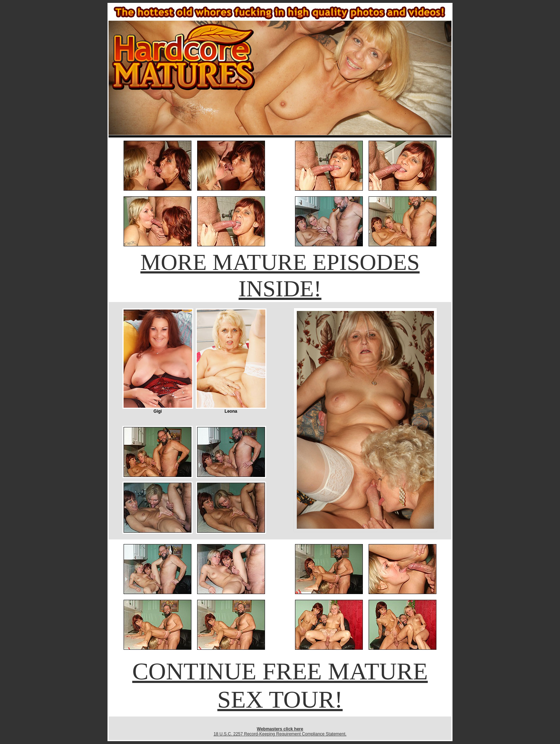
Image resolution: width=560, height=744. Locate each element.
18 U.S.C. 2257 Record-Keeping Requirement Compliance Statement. (280, 734)
